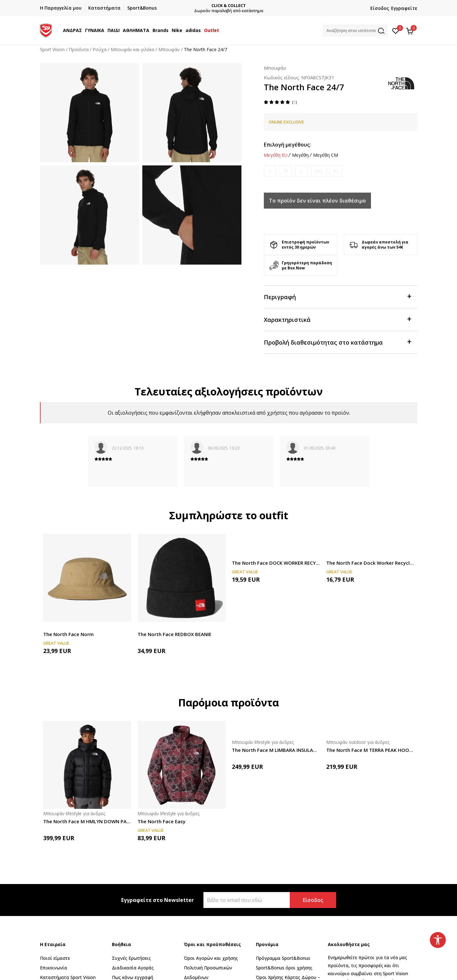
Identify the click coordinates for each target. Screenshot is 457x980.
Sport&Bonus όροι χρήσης (284, 968)
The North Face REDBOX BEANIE (174, 634)
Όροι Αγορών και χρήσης (211, 958)
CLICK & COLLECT (238, 6)
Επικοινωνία (54, 968)
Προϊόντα (79, 49)
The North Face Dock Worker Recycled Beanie (370, 563)
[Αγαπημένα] (396, 30)
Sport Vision (52, 49)
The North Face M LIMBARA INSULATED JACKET (276, 750)
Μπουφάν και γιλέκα (132, 49)
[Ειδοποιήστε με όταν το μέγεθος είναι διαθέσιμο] (270, 171)
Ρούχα (100, 49)
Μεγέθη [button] (300, 155)
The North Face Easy (162, 821)
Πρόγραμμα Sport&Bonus (283, 958)
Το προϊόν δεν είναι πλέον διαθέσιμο (317, 201)
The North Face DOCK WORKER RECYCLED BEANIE (276, 563)
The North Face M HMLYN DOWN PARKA (87, 821)
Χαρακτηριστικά (337, 319)
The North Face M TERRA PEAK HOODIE (370, 750)
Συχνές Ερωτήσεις (131, 958)
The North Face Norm (68, 634)
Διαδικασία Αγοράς (133, 968)
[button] (355, 31)
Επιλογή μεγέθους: (287, 145)
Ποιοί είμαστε (55, 958)
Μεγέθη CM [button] (326, 155)
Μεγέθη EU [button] (276, 155)
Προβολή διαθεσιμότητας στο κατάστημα (337, 342)
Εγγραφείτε (404, 8)
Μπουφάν (169, 49)
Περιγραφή (337, 296)
